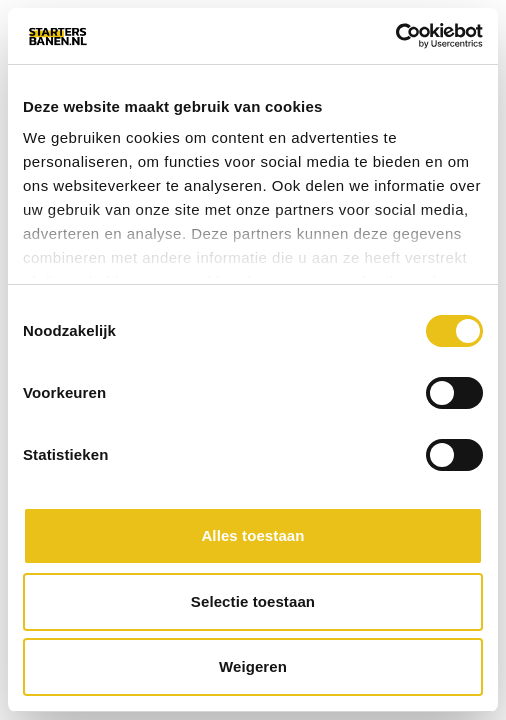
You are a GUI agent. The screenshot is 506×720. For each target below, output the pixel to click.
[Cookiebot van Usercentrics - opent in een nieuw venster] (395, 36)
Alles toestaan (252, 535)
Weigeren (253, 666)
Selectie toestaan (253, 601)
